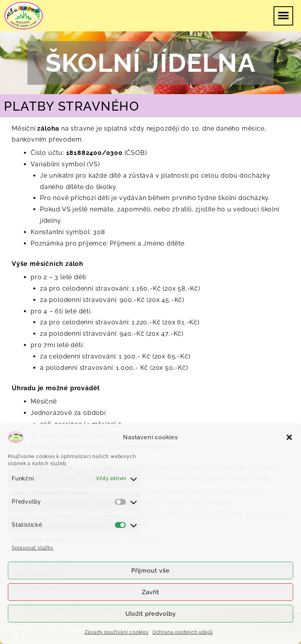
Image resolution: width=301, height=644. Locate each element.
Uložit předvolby (151, 614)
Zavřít (150, 592)
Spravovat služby (33, 548)
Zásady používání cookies (117, 632)
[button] (289, 437)
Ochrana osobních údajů (183, 632)
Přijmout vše (150, 571)
